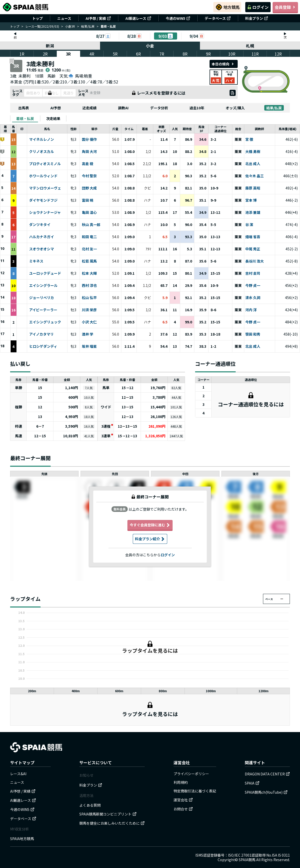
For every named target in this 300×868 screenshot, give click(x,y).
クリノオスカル (42, 152)
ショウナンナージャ (45, 213)
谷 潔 (249, 225)
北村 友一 (89, 249)
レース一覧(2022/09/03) (42, 26)
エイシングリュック (45, 322)
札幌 (250, 46)
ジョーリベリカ (42, 298)
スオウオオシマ (42, 249)
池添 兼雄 (253, 213)
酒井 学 (88, 334)
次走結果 (53, 118)
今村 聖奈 (89, 176)
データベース (218, 18)
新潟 (50, 46)
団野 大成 (89, 188)
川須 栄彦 (89, 310)
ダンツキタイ (40, 225)
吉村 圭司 (253, 273)
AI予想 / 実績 (98, 18)
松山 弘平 (89, 298)
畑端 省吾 (253, 237)
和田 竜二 (89, 237)
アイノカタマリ (41, 334)
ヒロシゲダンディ (43, 346)
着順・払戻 (25, 118)
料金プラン (257, 18)
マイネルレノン (42, 140)
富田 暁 (88, 200)
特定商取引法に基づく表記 (195, 791)
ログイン (258, 7)
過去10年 (197, 108)
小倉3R (70, 26)
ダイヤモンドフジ (43, 200)
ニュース (64, 18)
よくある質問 (90, 805)
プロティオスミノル (45, 164)
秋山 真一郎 (91, 225)
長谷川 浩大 (255, 261)
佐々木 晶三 (255, 176)
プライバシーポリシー (191, 774)
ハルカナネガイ (42, 237)
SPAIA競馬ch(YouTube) (266, 792)
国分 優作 (89, 140)
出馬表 (24, 108)
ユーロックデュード (45, 273)
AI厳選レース (138, 18)
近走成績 (89, 108)
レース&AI (18, 774)
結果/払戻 (88, 26)
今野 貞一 (253, 286)
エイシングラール (43, 286)
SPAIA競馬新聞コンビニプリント (108, 814)
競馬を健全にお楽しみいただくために (112, 823)
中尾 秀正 (253, 249)
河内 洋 (251, 310)
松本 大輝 (89, 273)
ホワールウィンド (43, 176)
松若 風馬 (89, 261)
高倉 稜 (88, 164)
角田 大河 (89, 152)
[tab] (25, 118)
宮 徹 (249, 140)
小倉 (150, 46)
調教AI (123, 108)
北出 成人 (253, 164)
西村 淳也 (89, 286)
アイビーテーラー (43, 310)
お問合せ (183, 809)
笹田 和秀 (253, 334)
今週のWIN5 (178, 18)
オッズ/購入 (235, 108)
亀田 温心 (89, 213)
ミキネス (36, 261)
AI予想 (56, 108)
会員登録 (285, 7)
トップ (37, 18)
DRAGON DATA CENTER (267, 774)
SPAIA (252, 783)
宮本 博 (251, 200)
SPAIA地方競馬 (22, 839)
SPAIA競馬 (247, 860)
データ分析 (159, 108)
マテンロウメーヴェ (45, 188)
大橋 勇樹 (253, 152)
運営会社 (183, 800)
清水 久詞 (253, 298)
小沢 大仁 (89, 322)
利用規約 (181, 782)
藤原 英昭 (253, 188)
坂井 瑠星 (89, 346)
